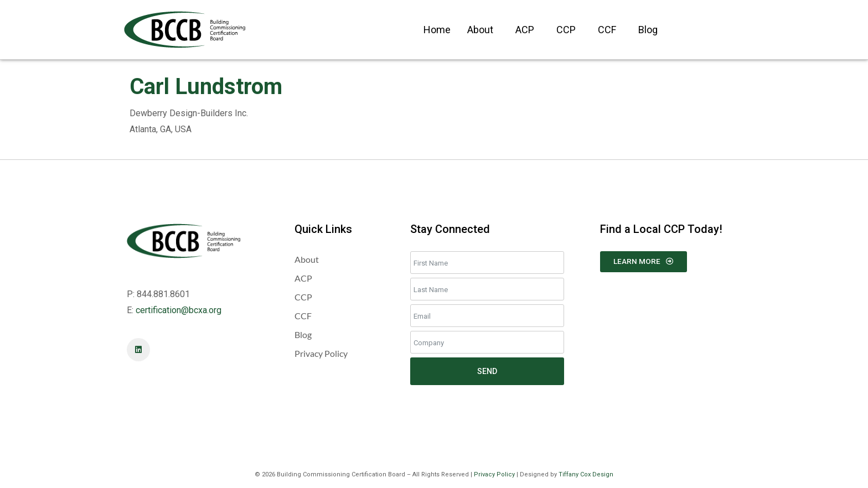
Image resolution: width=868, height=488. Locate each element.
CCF (607, 30)
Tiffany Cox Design (586, 474)
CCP (566, 30)
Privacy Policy (494, 474)
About (480, 30)
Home (437, 30)
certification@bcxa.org (179, 310)
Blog (648, 30)
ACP (525, 30)
